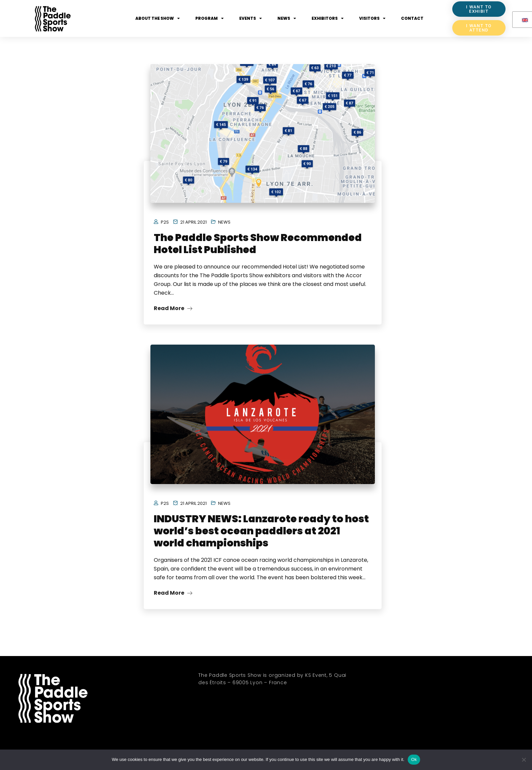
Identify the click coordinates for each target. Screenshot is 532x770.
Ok (414, 759)
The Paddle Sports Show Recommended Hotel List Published (258, 244)
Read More (173, 308)
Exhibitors (328, 18)
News (287, 18)
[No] (524, 760)
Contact (412, 18)
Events (251, 18)
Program (210, 18)
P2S (165, 222)
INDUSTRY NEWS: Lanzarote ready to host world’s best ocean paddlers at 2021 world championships (261, 531)
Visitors (372, 18)
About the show (158, 18)
